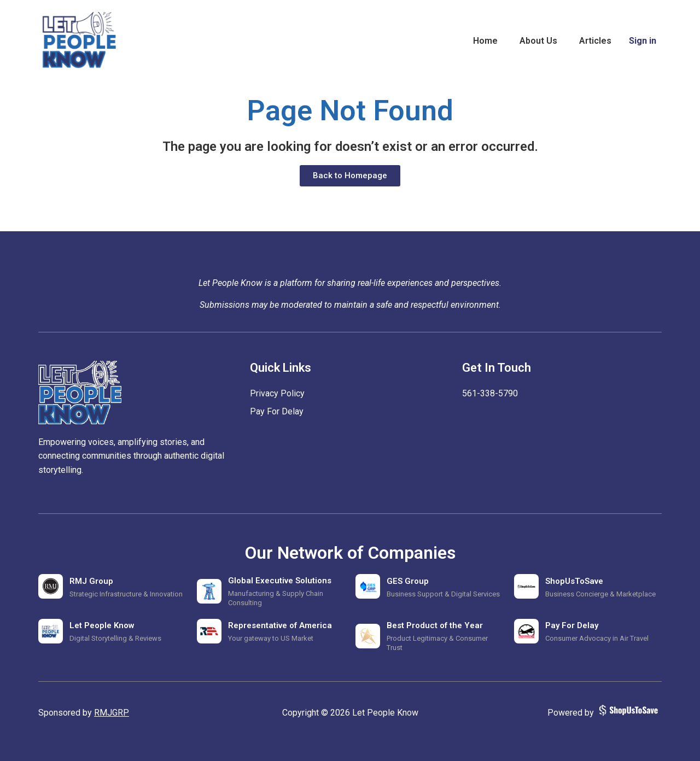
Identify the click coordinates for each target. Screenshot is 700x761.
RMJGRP (112, 713)
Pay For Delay (277, 411)
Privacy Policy (277, 393)
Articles (595, 41)
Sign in (643, 41)
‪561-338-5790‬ (490, 393)
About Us (538, 41)
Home (485, 41)
